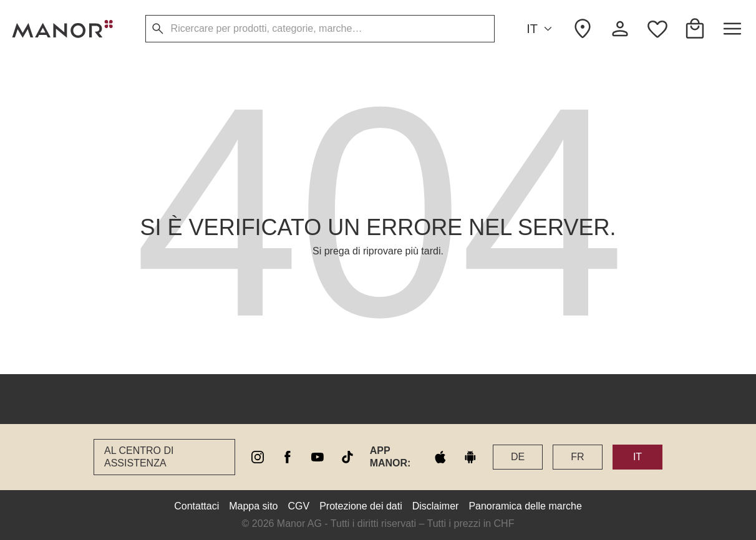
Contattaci (196, 506)
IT (541, 29)
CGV (299, 506)
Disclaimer (436, 506)
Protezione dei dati (361, 506)
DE (518, 457)
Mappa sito (253, 506)
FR (577, 457)
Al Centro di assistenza (139, 457)
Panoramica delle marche (525, 506)
